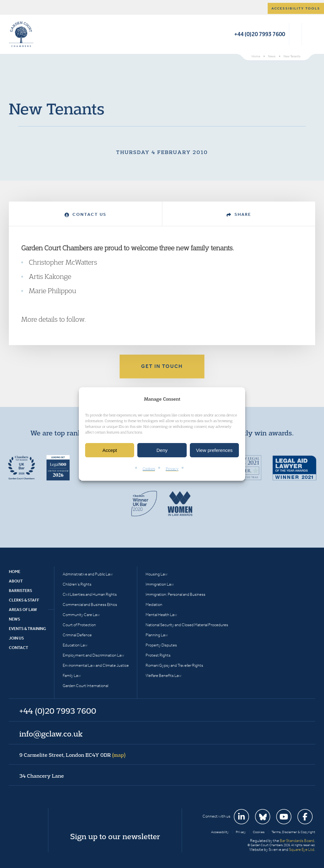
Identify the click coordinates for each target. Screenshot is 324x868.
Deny (162, 450)
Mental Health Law (161, 615)
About (16, 581)
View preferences (215, 450)
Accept (110, 450)
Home (15, 572)
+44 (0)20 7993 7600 (260, 34)
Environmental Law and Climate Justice (96, 665)
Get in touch (162, 366)
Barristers (21, 591)
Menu (309, 34)
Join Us (16, 638)
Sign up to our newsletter (115, 836)
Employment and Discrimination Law (93, 655)
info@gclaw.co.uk (51, 734)
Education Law (75, 645)
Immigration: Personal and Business (175, 594)
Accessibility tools (296, 8)
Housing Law (156, 574)
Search (295, 34)
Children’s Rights (77, 584)
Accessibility (220, 832)
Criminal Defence (77, 635)
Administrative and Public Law (88, 574)
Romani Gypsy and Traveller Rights (174, 665)
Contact (19, 648)
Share (239, 214)
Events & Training (27, 629)
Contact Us (85, 214)
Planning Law (157, 635)
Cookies (149, 469)
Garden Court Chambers (21, 34)
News (15, 619)
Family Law (72, 675)
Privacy (172, 469)
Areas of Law (23, 610)
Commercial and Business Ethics (90, 604)
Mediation (154, 604)
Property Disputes (161, 645)
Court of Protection (79, 625)
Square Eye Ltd (302, 849)
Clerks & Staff (24, 600)
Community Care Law (81, 615)
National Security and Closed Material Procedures (187, 625)
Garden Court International (85, 686)
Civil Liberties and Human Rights (90, 594)
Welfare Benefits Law (163, 675)
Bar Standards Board (297, 841)
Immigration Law (160, 584)
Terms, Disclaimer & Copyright (293, 832)
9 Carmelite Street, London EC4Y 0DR (72, 755)
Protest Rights (158, 655)
